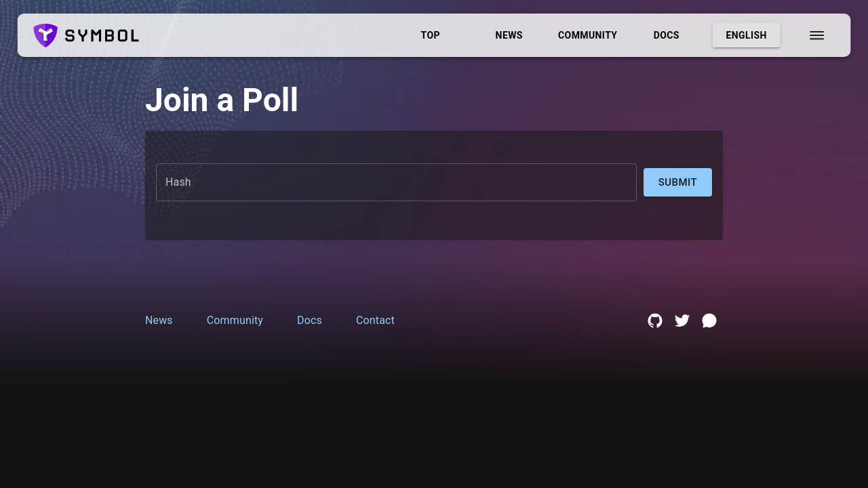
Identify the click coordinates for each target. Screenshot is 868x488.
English (747, 36)
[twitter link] (682, 321)
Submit (678, 182)
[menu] (816, 35)
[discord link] (709, 321)
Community (588, 36)
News (509, 36)
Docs (667, 36)
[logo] (86, 36)
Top (431, 36)
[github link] (655, 321)
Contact (375, 320)
